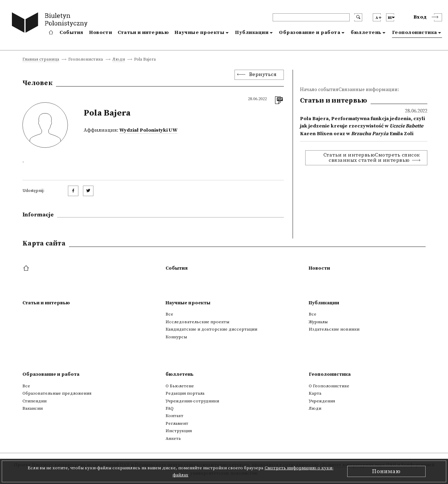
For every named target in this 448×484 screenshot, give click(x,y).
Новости (100, 33)
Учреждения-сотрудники (192, 401)
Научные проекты (199, 33)
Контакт (174, 416)
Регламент (177, 423)
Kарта (315, 393)
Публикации (252, 33)
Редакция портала (185, 393)
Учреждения (322, 401)
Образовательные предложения (57, 393)
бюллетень (366, 33)
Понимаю (386, 471)
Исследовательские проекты (197, 322)
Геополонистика (415, 33)
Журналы (318, 322)
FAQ (170, 408)
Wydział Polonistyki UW (148, 130)
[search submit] (358, 17)
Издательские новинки (334, 329)
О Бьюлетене (180, 386)
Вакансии (33, 408)
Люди (119, 60)
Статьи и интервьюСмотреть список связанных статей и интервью (372, 158)
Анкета (173, 438)
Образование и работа (310, 33)
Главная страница (41, 60)
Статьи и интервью (143, 33)
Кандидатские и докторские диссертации (211, 329)
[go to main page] (51, 24)
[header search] (311, 17)
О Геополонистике (329, 386)
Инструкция (179, 431)
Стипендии (34, 401)
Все (169, 314)
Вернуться (263, 75)
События (71, 33)
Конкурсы (176, 337)
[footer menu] (27, 269)
